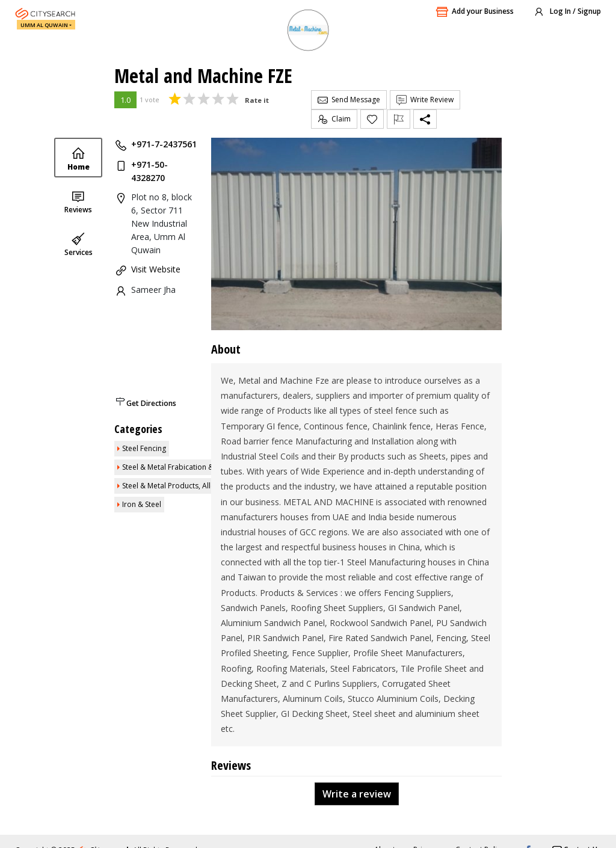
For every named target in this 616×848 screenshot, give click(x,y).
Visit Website (156, 269)
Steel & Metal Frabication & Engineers (185, 467)
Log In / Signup (567, 12)
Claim (334, 119)
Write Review (425, 100)
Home (79, 159)
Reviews (78, 202)
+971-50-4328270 (149, 171)
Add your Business (475, 12)
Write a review (357, 794)
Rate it (257, 100)
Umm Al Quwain (44, 25)
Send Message (349, 100)
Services (79, 244)
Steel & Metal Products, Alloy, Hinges (184, 486)
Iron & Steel (142, 504)
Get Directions (151, 403)
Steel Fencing (144, 448)
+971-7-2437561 (164, 144)
